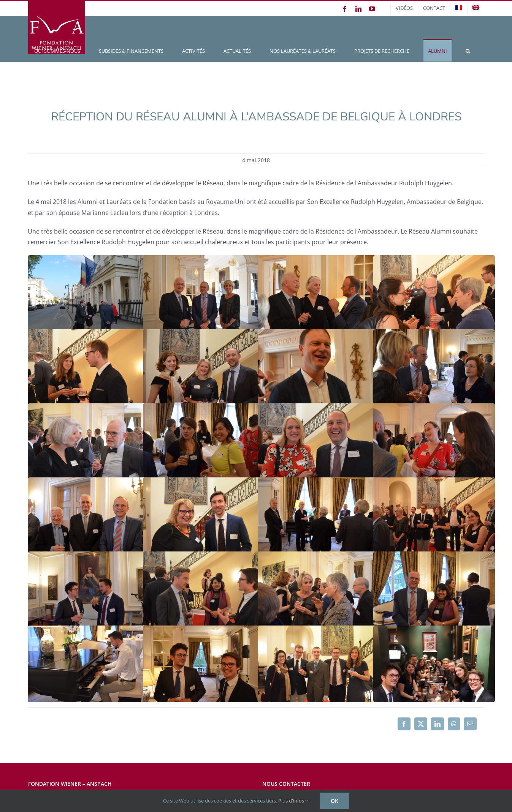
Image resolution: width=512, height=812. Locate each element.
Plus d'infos (293, 801)
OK (334, 801)
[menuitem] (459, 8)
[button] (468, 50)
